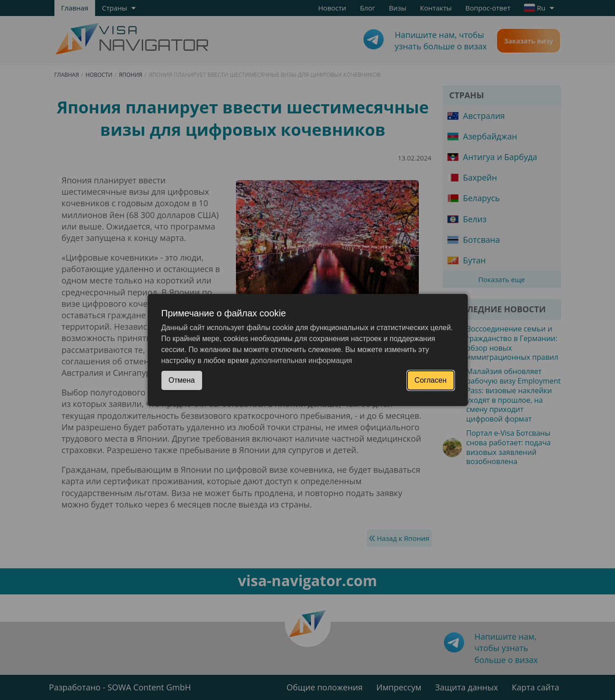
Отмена (182, 380)
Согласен (431, 380)
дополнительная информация (301, 361)
